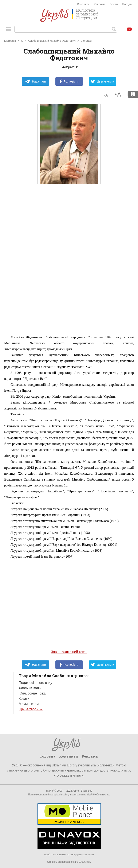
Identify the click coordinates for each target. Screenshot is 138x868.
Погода (127, 4)
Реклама (100, 4)
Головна (48, 756)
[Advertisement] (69, 269)
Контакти (83, 4)
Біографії (10, 41)
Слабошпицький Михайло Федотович (52, 41)
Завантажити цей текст (69, 652)
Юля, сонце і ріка (32, 693)
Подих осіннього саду (36, 683)
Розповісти (69, 81)
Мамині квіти (29, 704)
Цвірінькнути (103, 81)
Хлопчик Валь (30, 688)
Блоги (114, 4)
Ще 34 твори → (31, 709)
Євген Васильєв (83, 791)
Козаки (24, 699)
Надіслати (36, 81)
